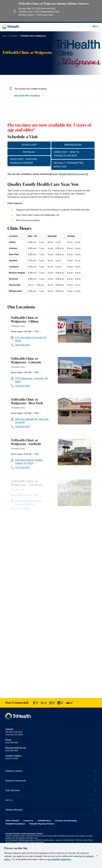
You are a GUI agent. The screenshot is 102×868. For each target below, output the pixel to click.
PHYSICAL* (29, 152)
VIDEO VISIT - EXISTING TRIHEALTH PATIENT (23, 161)
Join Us (51, 800)
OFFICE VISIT (29, 145)
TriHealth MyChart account (73, 174)
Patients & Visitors (51, 771)
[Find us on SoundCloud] (69, 703)
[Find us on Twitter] (43, 703)
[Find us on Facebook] (35, 703)
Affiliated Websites (51, 810)
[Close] (97, 856)
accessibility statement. (59, 859)
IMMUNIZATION (73, 145)
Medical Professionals (51, 781)
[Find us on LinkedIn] (60, 703)
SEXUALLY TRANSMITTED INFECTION (68, 165)
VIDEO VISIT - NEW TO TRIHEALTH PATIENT (66, 154)
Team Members (51, 790)
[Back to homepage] (11, 27)
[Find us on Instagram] (52, 703)
